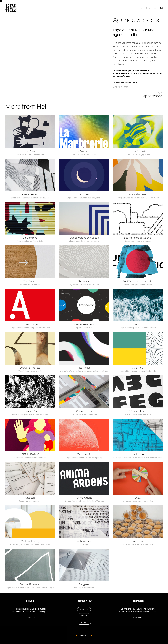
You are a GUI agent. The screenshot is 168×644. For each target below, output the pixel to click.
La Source (138, 455)
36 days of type (138, 412)
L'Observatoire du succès (84, 239)
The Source (30, 282)
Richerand (84, 282)
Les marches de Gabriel (138, 239)
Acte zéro (30, 499)
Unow (138, 499)
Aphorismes (84, 542)
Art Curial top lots (30, 369)
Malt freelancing (30, 542)
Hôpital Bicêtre (138, 195)
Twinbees (84, 195)
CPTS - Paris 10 (30, 455)
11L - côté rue (30, 152)
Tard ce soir (84, 455)
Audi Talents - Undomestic (138, 282)
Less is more (138, 542)
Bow (138, 325)
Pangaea (84, 585)
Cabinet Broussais (30, 585)
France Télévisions (84, 325)
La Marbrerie (84, 152)
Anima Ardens (84, 499)
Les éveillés (30, 412)
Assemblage (30, 325)
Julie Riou (138, 369)
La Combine (30, 239)
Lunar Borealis (138, 152)
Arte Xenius (84, 369)
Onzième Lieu (30, 195)
